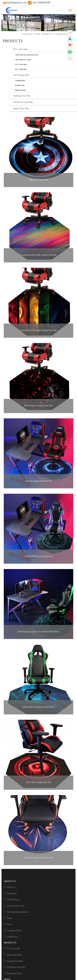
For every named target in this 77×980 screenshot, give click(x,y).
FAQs (9, 924)
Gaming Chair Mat (63, 34)
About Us (11, 887)
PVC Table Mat (21, 69)
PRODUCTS (48, 34)
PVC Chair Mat (13, 949)
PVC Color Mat (21, 64)
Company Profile (14, 931)
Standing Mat (20, 80)
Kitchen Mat (20, 85)
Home (37, 34)
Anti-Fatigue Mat (14, 955)
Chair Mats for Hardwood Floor (27, 55)
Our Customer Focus (16, 906)
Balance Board (21, 90)
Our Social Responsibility (18, 912)
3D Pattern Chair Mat (16, 967)
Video (9, 918)
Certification (12, 937)
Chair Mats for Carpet (23, 60)
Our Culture (12, 893)
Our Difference (13, 900)
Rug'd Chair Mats (14, 973)
